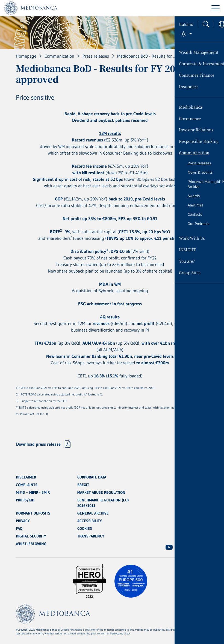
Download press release (38, 444)
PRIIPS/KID (25, 500)
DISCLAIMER (26, 477)
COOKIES (85, 528)
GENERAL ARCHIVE (93, 513)
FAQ (19, 528)
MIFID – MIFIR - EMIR (33, 492)
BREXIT (83, 485)
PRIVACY (23, 521)
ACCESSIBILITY (90, 521)
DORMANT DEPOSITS (33, 513)
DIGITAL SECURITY (31, 536)
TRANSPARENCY (91, 536)
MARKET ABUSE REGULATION (101, 492)
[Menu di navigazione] (216, 8)
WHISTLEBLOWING (31, 544)
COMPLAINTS (27, 485)
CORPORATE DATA (92, 477)
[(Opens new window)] (169, 547)
